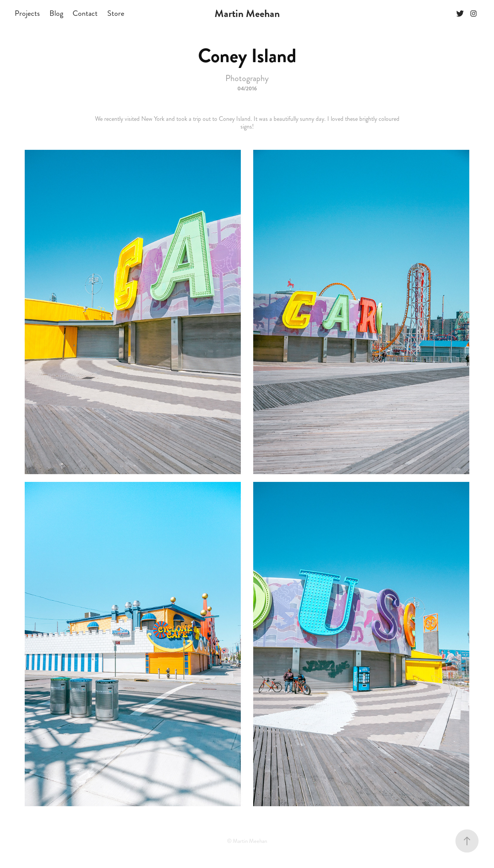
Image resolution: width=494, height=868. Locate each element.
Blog (56, 13)
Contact (85, 13)
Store (116, 13)
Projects (27, 13)
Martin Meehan (247, 14)
